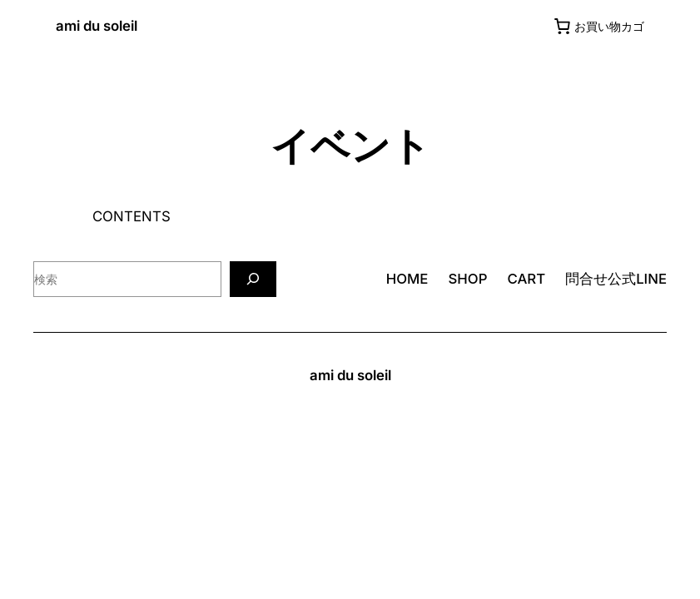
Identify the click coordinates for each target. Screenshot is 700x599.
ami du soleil (97, 26)
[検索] (253, 279)
